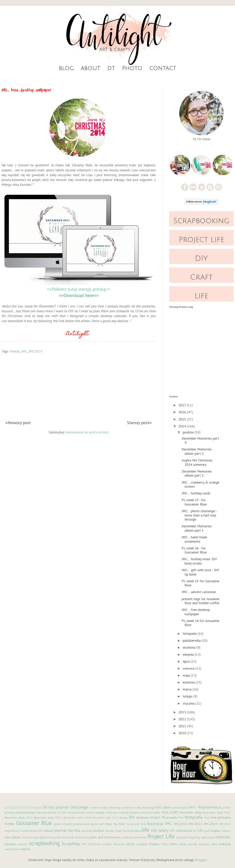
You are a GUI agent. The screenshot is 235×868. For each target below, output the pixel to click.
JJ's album (46, 831)
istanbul (25, 831)
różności (223, 837)
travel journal (188, 844)
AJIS (158, 807)
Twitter (202, 187)
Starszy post (138, 423)
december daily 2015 (105, 818)
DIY (201, 258)
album (167, 807)
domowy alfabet (148, 817)
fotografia (194, 817)
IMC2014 (35, 351)
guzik (94, 824)
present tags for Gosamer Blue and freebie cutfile (201, 601)
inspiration (12, 831)
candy (100, 812)
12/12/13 (24, 808)
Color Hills (160, 812)
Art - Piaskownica (205, 807)
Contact (163, 68)
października (192, 640)
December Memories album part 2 (197, 473)
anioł (176, 807)
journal (60, 830)
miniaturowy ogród (35, 837)
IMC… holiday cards (196, 493)
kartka (74, 830)
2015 (183, 419)
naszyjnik (55, 837)
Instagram (210, 187)
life (145, 830)
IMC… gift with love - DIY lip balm (200, 572)
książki (118, 831)
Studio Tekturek (114, 844)
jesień (34, 831)
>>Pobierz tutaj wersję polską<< (79, 289)
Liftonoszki (184, 831)
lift (172, 831)
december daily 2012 (19, 817)
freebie (15, 351)
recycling (194, 837)
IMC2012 (180, 824)
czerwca (189, 668)
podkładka (127, 837)
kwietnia (189, 682)
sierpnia (189, 654)
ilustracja (155, 823)
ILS (143, 824)
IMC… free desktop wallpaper (196, 612)
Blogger (200, 860)
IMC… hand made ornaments (194, 539)
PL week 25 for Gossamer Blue (201, 583)
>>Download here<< (79, 295)
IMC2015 (225, 824)
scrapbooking (44, 843)
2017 (183, 405)
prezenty (141, 837)
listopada (190, 633)
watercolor (12, 849)
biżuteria (41, 812)
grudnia (189, 432)
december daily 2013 (48, 817)
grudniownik (81, 824)
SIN (84, 844)
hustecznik (133, 824)
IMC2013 (195, 824)
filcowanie (169, 817)
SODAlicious (95, 844)
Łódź (207, 831)
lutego (188, 696)
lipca (187, 661)
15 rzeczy (36, 808)
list (195, 831)
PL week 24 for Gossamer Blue (201, 623)
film (181, 817)
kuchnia (128, 831)
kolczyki (87, 831)
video (214, 844)
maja (187, 675)
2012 (183, 719)
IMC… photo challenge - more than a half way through (199, 515)
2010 (183, 733)
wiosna (25, 849)
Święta (154, 844)
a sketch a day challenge (138, 807)
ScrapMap (71, 844)
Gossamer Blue (34, 823)
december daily (191, 812)
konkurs (99, 831)
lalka (138, 831)
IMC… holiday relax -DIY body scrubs (199, 561)
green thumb (63, 824)
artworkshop (25, 812)
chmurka (146, 812)
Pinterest (219, 187)
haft (102, 824)
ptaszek (182, 837)
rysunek (10, 844)
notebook (81, 837)
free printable (221, 817)
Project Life (201, 240)
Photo (132, 68)
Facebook (185, 187)
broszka (73, 812)
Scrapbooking (201, 221)
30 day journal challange (65, 807)
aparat (184, 807)
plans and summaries (104, 837)
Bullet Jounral (87, 813)
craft (174, 812)
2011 (183, 726)
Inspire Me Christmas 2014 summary (197, 462)
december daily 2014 (77, 817)
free (207, 818)
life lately (160, 830)
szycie (130, 844)
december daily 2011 (217, 812)
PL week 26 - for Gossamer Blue (194, 550)
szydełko (142, 844)
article (226, 807)
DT (111, 68)
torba (173, 844)
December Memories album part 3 (197, 451)
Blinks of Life (57, 812)
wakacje (225, 844)
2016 (183, 412)
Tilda (164, 844)
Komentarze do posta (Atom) (87, 432)
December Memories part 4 (200, 440)
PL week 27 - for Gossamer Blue (194, 502)
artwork (10, 812)
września (189, 647)
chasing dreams (129, 812)
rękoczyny (208, 837)
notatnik (68, 837)
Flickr (193, 187)
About (91, 68)
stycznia (189, 703)
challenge (112, 813)
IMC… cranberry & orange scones (200, 484)
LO (200, 830)
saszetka (22, 844)
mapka (215, 831)
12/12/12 (11, 807)
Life (201, 296)
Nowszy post (19, 423)
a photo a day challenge (105, 807)
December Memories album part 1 (197, 528)
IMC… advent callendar (199, 592)
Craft (201, 277)
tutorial (204, 844)
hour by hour (116, 824)
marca (188, 689)
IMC (24, 351)
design (123, 817)
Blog (66, 68)
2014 (183, 426)
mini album (13, 837)
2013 (183, 712)
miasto (226, 831)
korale (110, 831)
